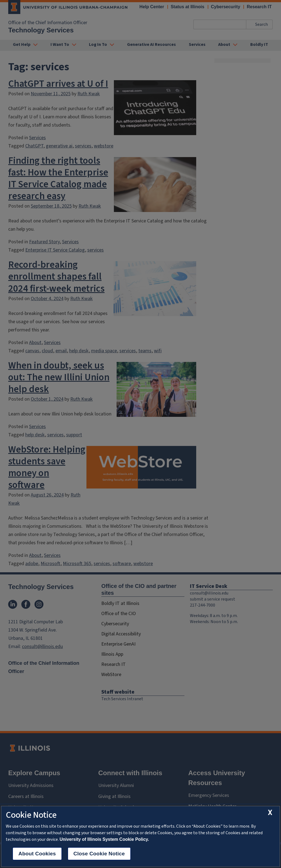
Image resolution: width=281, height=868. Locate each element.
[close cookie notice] (270, 813)
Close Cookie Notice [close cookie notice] (99, 854)
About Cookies (37, 854)
